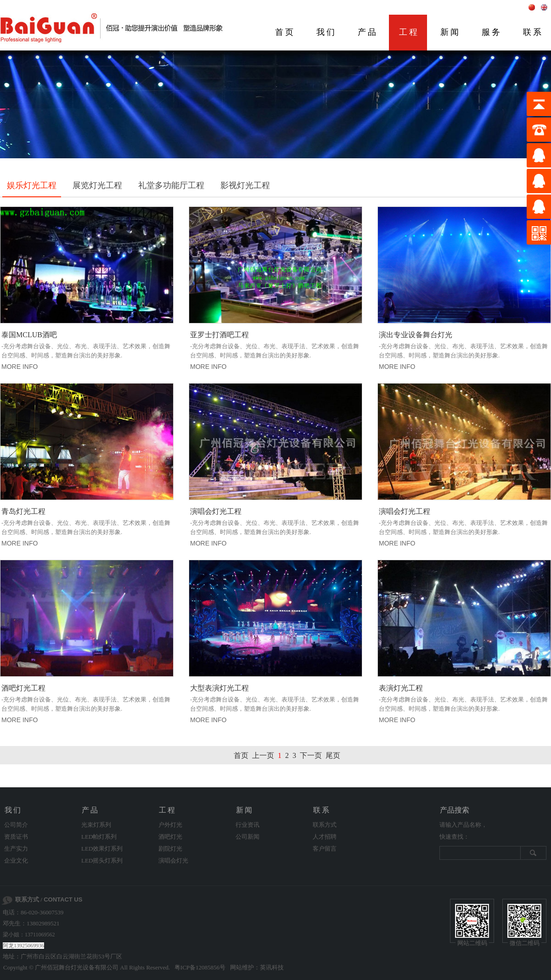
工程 (409, 32)
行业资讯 (247, 825)
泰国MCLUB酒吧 (29, 335)
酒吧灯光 (170, 837)
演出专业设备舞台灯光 (416, 335)
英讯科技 (272, 967)
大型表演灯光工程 (219, 688)
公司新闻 (247, 837)
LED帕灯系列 (99, 837)
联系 (322, 810)
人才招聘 (325, 837)
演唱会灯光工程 (216, 511)
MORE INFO (20, 367)
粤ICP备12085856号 (200, 967)
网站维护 (242, 967)
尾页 (333, 755)
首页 (285, 32)
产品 (368, 32)
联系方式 (325, 825)
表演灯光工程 (401, 688)
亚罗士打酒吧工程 (219, 335)
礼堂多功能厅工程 (171, 185)
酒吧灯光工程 (23, 688)
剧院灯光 (170, 849)
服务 (492, 32)
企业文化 (16, 860)
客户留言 (325, 849)
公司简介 (16, 825)
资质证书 (16, 837)
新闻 (450, 32)
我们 (326, 32)
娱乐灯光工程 (32, 185)
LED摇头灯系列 (102, 860)
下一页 (311, 755)
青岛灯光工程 (23, 511)
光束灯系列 (96, 825)
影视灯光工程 (245, 185)
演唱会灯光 (173, 860)
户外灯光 (170, 825)
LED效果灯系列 (102, 849)
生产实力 (16, 849)
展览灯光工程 (97, 185)
